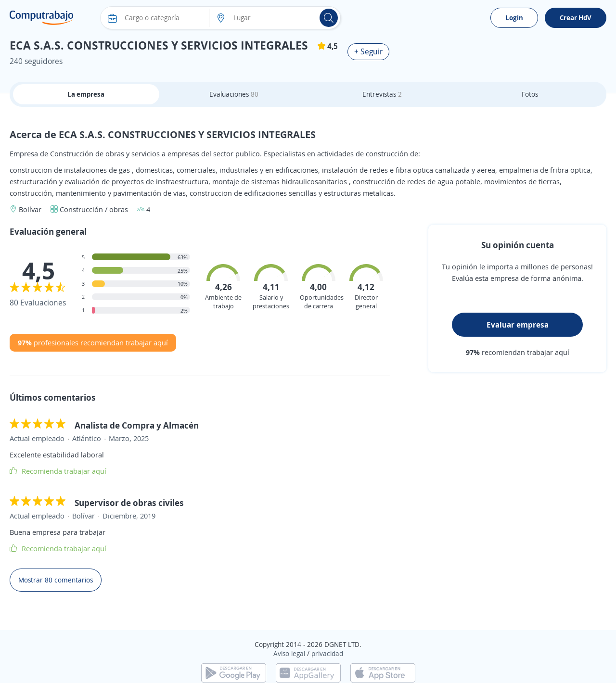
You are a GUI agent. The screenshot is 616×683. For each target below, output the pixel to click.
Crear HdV (576, 18)
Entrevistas (382, 94)
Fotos (530, 94)
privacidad (327, 653)
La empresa (86, 94)
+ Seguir (368, 51)
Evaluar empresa (518, 325)
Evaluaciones (234, 94)
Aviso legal (289, 653)
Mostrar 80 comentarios (56, 580)
